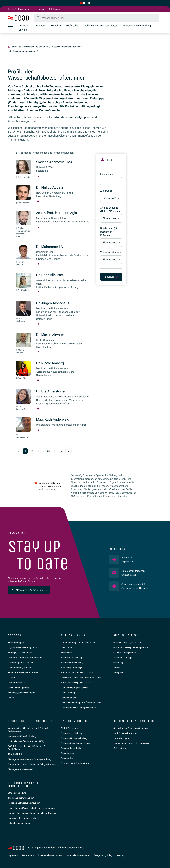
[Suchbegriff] (97, 18)
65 (62, 451)
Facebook (128, 558)
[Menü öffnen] (11, 28)
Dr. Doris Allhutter (50, 275)
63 (48, 451)
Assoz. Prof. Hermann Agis (56, 213)
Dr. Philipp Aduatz (50, 187)
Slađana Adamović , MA (54, 162)
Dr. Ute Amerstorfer (51, 391)
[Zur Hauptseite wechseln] (85, 3)
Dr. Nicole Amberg (50, 363)
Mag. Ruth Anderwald (53, 419)
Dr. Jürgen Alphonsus (53, 303)
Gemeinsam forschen (133, 571)
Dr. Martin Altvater (50, 335)
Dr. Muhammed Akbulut (54, 247)
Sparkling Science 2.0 (139, 584)
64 (55, 451)
